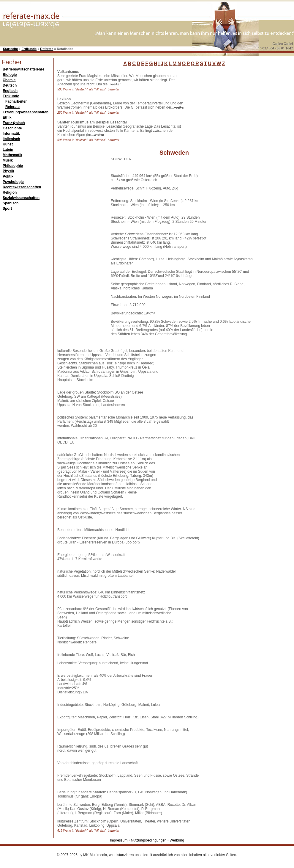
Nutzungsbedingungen (148, 840)
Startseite (10, 49)
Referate (47, 49)
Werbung (177, 840)
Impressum (119, 840)
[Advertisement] (232, 107)
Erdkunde (29, 49)
